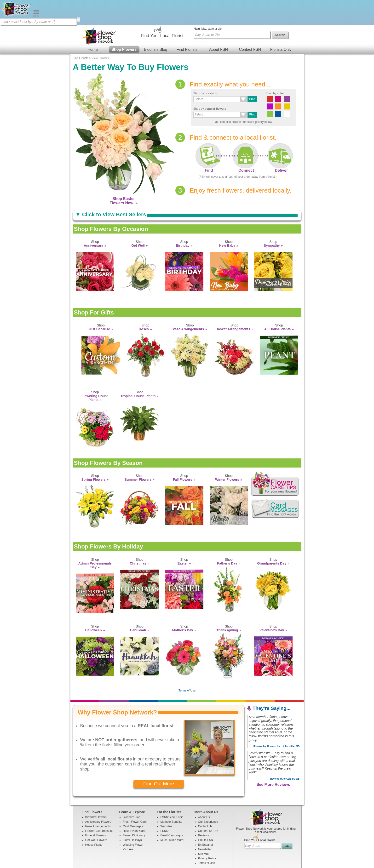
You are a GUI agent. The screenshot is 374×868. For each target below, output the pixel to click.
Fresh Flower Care (135, 797)
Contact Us (205, 801)
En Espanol (205, 820)
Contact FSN (250, 24)
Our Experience (208, 797)
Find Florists (187, 24)
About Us (204, 792)
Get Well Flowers (96, 815)
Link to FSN (206, 815)
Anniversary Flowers (98, 797)
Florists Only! (281, 24)
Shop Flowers (124, 24)
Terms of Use (187, 665)
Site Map (204, 829)
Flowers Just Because (99, 806)
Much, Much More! (172, 815)
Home (93, 24)
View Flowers (100, 33)
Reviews (204, 810)
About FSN (219, 24)
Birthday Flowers (96, 792)
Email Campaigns (172, 810)
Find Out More (159, 759)
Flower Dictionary (134, 810)
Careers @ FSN (208, 806)
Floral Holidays (132, 815)
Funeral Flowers (96, 810)
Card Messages (133, 801)
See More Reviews (273, 759)
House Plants (94, 820)
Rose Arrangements (98, 801)
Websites (166, 801)
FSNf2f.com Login (172, 792)
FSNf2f (165, 806)
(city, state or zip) (208, 4)
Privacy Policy (207, 833)
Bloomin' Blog (155, 24)
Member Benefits (171, 797)
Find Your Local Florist (260, 815)
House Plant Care (134, 806)
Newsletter (205, 824)
